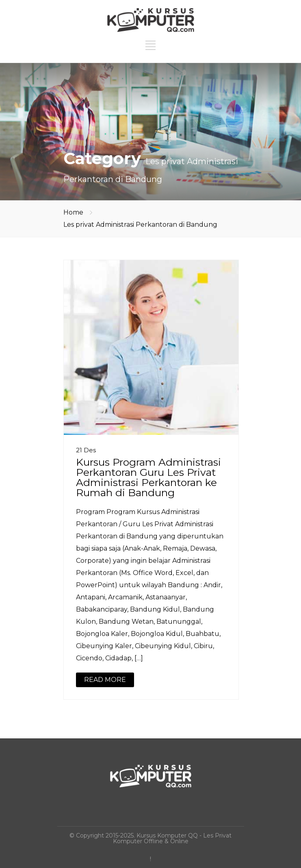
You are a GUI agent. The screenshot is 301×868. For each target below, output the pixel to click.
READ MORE (105, 680)
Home (73, 212)
